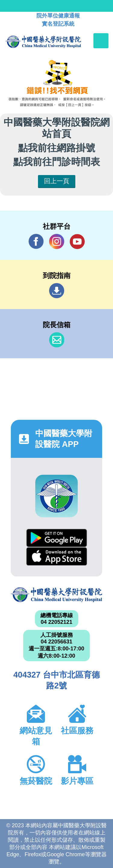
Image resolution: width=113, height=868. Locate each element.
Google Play (57, 538)
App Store (57, 556)
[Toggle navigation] (101, 41)
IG (57, 241)
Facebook (36, 241)
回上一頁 (57, 181)
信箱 (57, 340)
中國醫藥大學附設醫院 (56, 595)
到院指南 (57, 291)
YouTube (77, 241)
